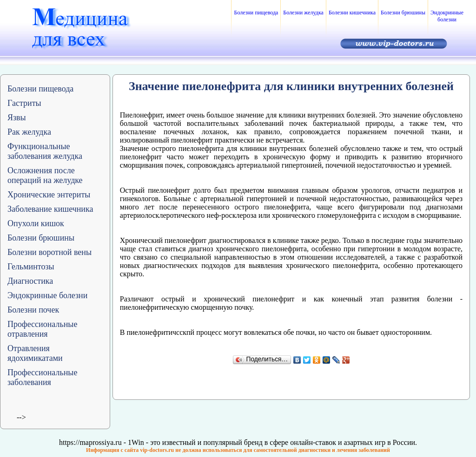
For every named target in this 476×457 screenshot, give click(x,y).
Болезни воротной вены (50, 252)
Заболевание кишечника (50, 209)
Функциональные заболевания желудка (45, 151)
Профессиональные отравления (42, 329)
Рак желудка (29, 132)
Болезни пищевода (256, 13)
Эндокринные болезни (447, 16)
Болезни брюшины (403, 13)
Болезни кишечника (352, 13)
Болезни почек (33, 310)
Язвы (17, 118)
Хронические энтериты (49, 195)
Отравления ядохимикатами (35, 353)
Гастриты (24, 103)
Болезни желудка (303, 13)
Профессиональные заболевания (42, 377)
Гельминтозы (31, 267)
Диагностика (30, 281)
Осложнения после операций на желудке (45, 175)
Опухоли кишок (36, 223)
